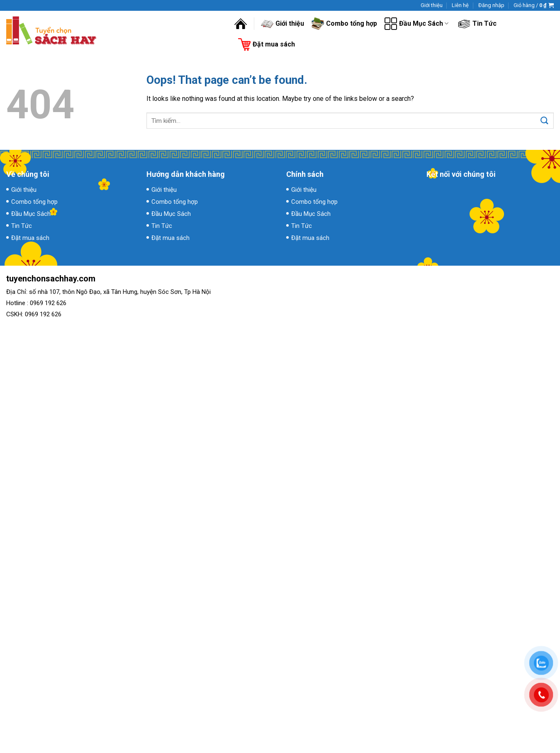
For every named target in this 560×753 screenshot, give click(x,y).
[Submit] (544, 121)
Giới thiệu (432, 5)
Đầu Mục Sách (416, 24)
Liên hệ (460, 5)
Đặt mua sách (267, 44)
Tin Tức (477, 24)
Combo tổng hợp (344, 23)
